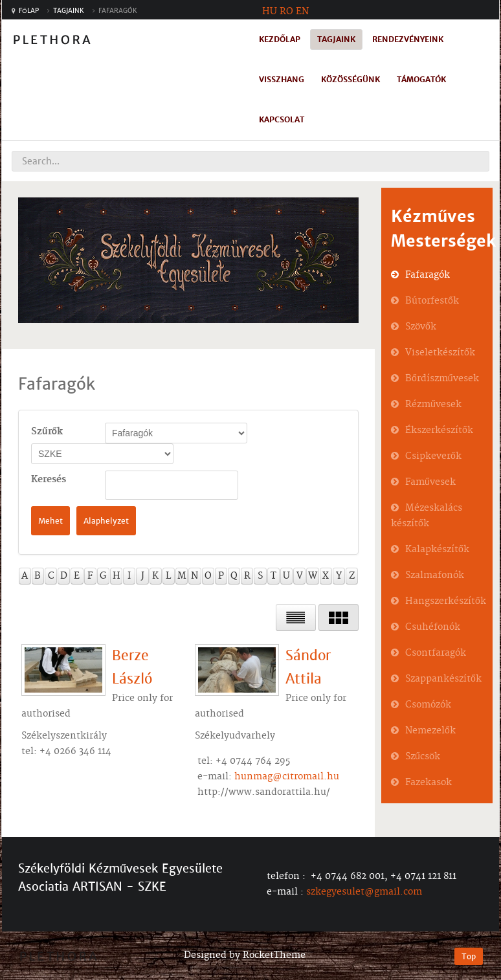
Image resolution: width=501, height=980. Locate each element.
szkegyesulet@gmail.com (364, 892)
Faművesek (430, 482)
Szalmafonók (435, 575)
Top (469, 956)
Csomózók (428, 705)
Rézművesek (433, 405)
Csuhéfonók (433, 627)
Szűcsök (423, 757)
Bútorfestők (432, 301)
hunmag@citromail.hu (287, 777)
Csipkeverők (433, 456)
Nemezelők (430, 731)
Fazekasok (429, 783)
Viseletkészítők (440, 353)
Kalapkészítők (437, 550)
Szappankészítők (443, 679)
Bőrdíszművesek (442, 379)
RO (286, 12)
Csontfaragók (436, 653)
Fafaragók (428, 275)
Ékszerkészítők (439, 430)
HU (270, 12)
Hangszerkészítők (446, 601)
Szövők (421, 327)
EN (302, 12)
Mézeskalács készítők (427, 516)
